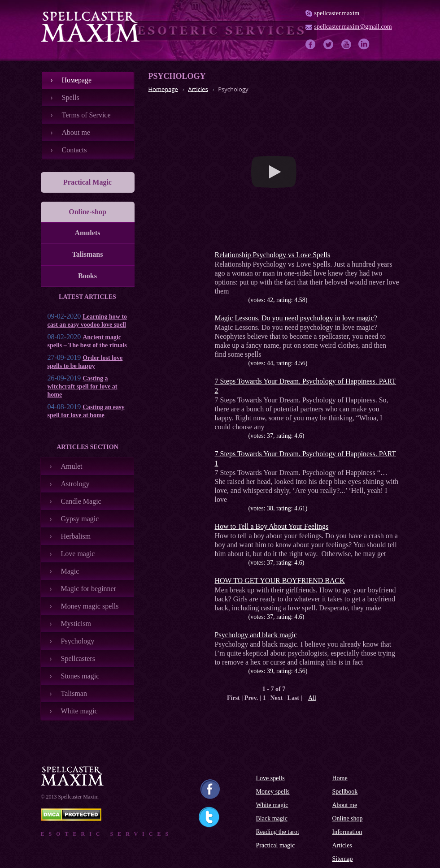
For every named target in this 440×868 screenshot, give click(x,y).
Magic (70, 571)
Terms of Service (86, 115)
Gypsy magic (80, 519)
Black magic (272, 818)
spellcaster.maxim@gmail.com (353, 27)
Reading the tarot (278, 832)
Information (347, 832)
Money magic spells (90, 606)
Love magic (78, 554)
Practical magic (276, 845)
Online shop (348, 818)
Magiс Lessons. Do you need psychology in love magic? (296, 318)
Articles (342, 845)
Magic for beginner (89, 589)
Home (340, 778)
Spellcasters (78, 659)
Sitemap (343, 859)
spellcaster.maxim (337, 13)
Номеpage (77, 80)
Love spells (270, 778)
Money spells (273, 792)
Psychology (78, 641)
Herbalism (76, 536)
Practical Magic (87, 182)
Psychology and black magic (256, 635)
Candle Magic (81, 501)
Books (87, 276)
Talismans (88, 254)
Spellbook (345, 792)
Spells (71, 97)
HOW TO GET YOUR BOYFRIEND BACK (280, 581)
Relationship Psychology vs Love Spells (273, 255)
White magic (79, 711)
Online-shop (87, 212)
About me (76, 132)
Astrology (75, 484)
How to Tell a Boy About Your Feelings (272, 526)
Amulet (72, 466)
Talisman (74, 693)
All (312, 698)
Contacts (74, 150)
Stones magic (80, 676)
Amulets (88, 233)
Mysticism (76, 624)
